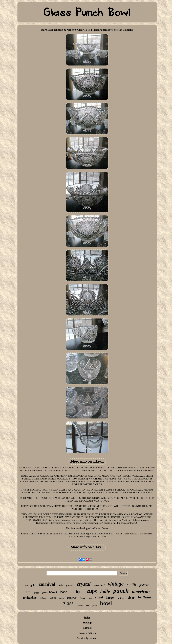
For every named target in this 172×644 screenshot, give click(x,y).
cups (92, 591)
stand (99, 597)
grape (95, 605)
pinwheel (99, 585)
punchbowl (50, 592)
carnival (47, 584)
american (141, 592)
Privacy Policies (87, 633)
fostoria (80, 605)
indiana (43, 598)
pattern (121, 598)
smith (132, 584)
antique (77, 592)
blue (90, 599)
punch (121, 591)
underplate (30, 598)
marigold (30, 585)
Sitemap (87, 623)
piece (53, 598)
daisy (62, 598)
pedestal (144, 585)
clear (131, 598)
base (64, 592)
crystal (84, 584)
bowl (106, 603)
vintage (116, 584)
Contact (87, 628)
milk (61, 585)
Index (87, 617)
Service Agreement (87, 638)
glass (68, 603)
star (88, 605)
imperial (72, 598)
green (36, 593)
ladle (105, 591)
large (110, 597)
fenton (83, 598)
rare (28, 592)
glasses (70, 585)
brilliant (145, 597)
